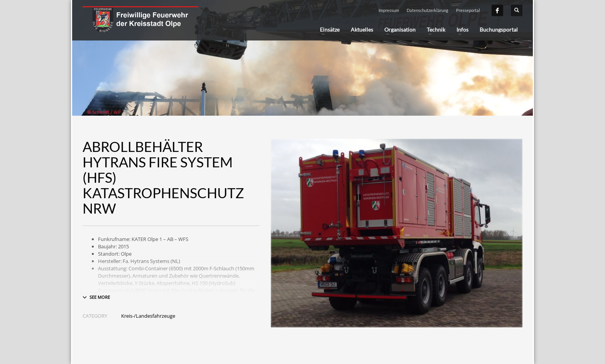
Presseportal (468, 10)
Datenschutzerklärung (428, 10)
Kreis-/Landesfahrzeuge (148, 316)
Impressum (389, 10)
